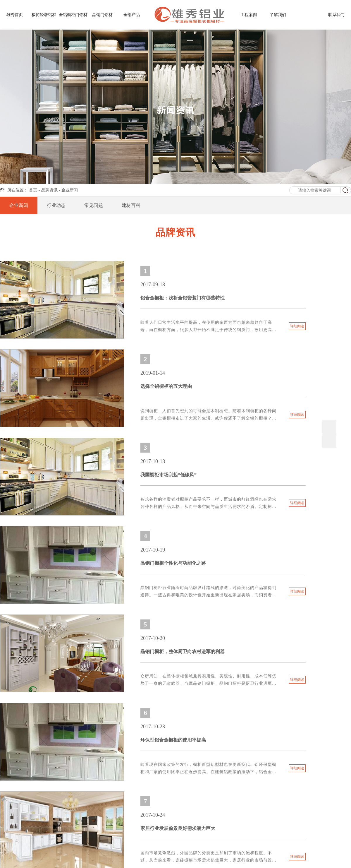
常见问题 (94, 205)
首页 (33, 190)
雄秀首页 (15, 15)
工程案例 (249, 15)
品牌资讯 (307, 15)
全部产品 (132, 15)
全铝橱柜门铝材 (73, 15)
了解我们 (278, 15)
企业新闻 (70, 190)
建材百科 (131, 205)
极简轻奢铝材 (44, 15)
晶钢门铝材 (102, 15)
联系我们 (336, 15)
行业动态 (56, 205)
